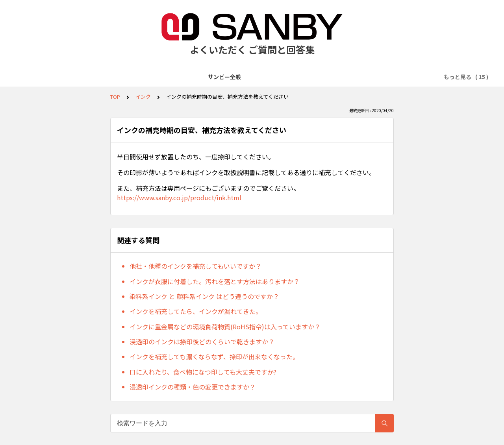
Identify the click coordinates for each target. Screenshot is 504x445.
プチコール (278, 77)
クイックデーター (165, 77)
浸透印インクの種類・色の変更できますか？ (193, 387)
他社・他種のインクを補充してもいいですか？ (195, 266)
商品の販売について (107, 77)
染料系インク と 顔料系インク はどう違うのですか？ (204, 296)
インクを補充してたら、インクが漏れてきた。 (196, 311)
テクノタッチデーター (226, 77)
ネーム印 (374, 77)
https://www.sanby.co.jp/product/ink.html (179, 198)
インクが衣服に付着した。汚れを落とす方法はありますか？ (215, 281)
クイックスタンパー (328, 77)
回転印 (405, 77)
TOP (115, 97)
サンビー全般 (55, 77)
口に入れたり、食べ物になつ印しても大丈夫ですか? (203, 372)
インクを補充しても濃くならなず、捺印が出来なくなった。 (214, 356)
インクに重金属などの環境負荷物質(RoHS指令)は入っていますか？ (225, 327)
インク (143, 97)
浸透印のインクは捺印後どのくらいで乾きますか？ (202, 342)
